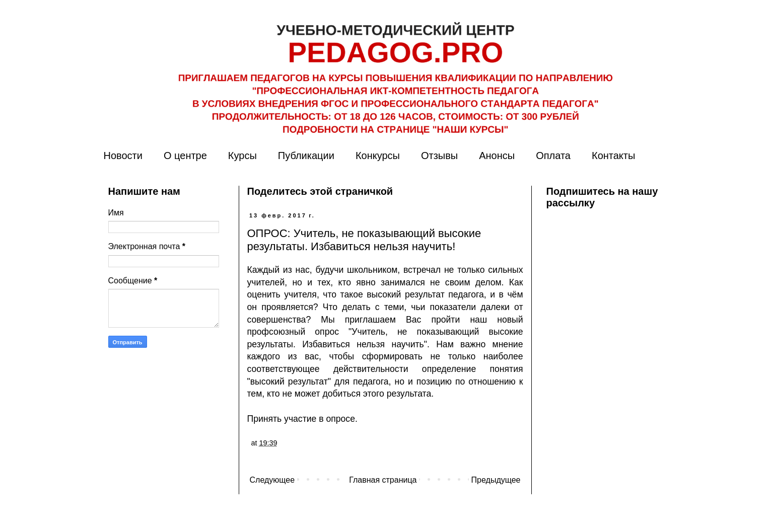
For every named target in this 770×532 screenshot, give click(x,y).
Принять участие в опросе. (302, 419)
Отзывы (439, 156)
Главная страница (383, 480)
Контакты (613, 156)
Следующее (272, 480)
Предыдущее (496, 480)
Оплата (553, 156)
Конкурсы (378, 156)
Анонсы (497, 156)
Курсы (242, 156)
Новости (123, 156)
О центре (185, 156)
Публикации (306, 156)
